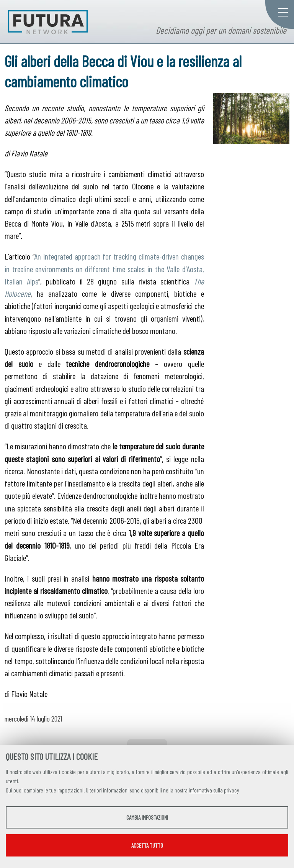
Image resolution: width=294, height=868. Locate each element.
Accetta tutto (147, 845)
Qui (9, 790)
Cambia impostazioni (147, 817)
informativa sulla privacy (214, 790)
